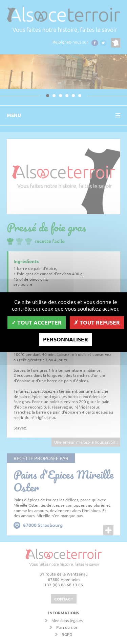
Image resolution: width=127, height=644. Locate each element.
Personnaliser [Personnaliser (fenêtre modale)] (66, 339)
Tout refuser (97, 322)
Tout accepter (37, 322)
